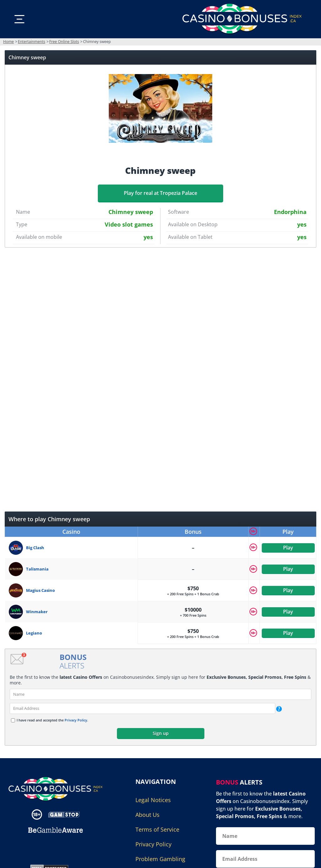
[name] (160, 694)
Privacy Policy (76, 720)
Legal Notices (153, 800)
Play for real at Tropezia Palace (160, 193)
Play (288, 548)
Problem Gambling (160, 859)
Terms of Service (157, 829)
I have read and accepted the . (52, 720)
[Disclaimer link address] (64, 814)
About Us (147, 815)
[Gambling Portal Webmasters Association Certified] (52, 848)
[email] (142, 708)
